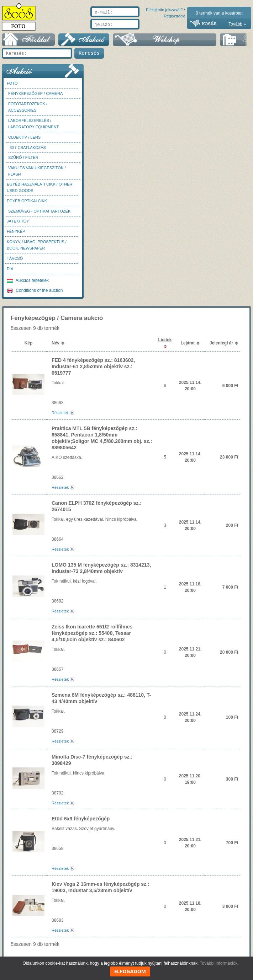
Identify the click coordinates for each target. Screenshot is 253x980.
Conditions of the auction (35, 294)
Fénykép (16, 235)
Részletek (60, 416)
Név (56, 347)
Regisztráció (175, 33)
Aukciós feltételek (28, 284)
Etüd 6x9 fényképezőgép (81, 822)
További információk (219, 963)
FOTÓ (12, 87)
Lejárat (188, 347)
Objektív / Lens (24, 141)
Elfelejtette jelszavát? (141, 33)
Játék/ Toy (18, 225)
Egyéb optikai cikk (27, 204)
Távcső (15, 262)
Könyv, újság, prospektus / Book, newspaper (37, 248)
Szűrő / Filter (23, 161)
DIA (10, 272)
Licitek (165, 343)
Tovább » (237, 24)
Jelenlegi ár (222, 347)
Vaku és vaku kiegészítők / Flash (37, 175)
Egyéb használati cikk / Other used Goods (39, 191)
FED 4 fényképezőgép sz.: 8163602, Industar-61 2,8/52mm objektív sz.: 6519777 (93, 370)
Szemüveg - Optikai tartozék (39, 215)
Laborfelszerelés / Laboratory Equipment (33, 127)
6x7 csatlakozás (28, 151)
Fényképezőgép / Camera (35, 97)
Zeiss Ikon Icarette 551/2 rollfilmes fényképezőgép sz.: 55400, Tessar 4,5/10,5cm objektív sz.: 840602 (92, 637)
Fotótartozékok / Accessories (28, 111)
